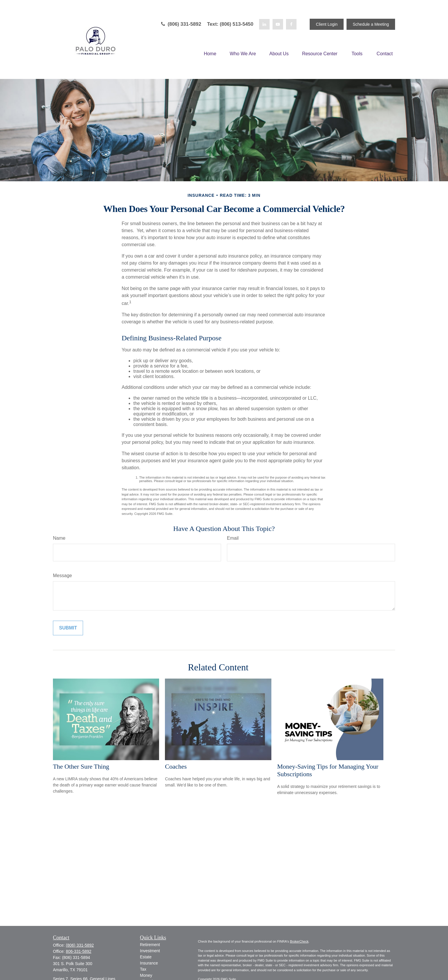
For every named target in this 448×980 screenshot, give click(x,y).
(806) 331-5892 (181, 24)
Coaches (176, 766)
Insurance (149, 963)
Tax (143, 969)
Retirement (150, 945)
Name (59, 538)
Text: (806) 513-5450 (230, 24)
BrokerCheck (299, 941)
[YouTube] (278, 24)
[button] (210, 54)
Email (233, 538)
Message (62, 576)
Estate (146, 957)
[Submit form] (68, 628)
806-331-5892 (79, 951)
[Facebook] (291, 24)
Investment (150, 951)
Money (146, 975)
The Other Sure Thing (81, 766)
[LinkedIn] (264, 24)
